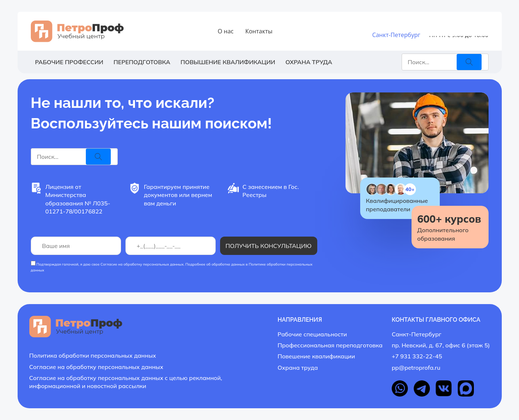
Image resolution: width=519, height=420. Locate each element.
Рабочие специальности (312, 334)
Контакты (259, 31)
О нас (225, 31)
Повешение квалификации (316, 356)
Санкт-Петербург (396, 35)
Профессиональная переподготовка (330, 345)
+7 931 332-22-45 (453, 28)
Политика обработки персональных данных (93, 355)
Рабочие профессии (69, 62)
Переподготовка (142, 62)
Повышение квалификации (228, 62)
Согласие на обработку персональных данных (142, 264)
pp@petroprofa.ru (416, 368)
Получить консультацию (269, 246)
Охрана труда (309, 62)
